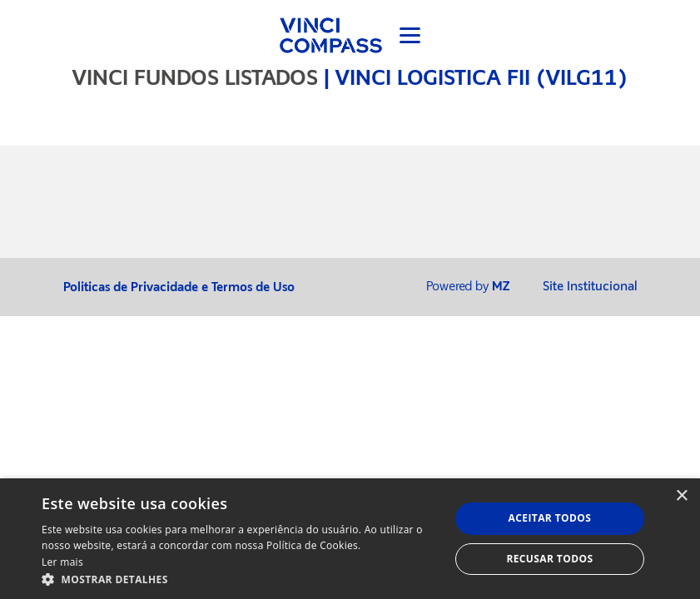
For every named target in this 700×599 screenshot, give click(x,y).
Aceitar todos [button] (550, 518)
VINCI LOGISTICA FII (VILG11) (482, 77)
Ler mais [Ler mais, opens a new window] (62, 562)
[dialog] (350, 539)
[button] (239, 579)
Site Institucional (590, 287)
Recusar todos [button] (549, 559)
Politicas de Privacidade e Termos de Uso (179, 287)
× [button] (681, 496)
